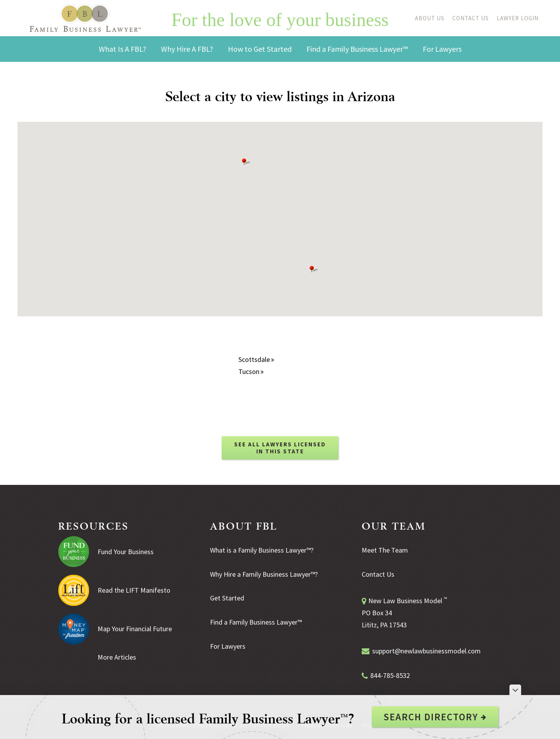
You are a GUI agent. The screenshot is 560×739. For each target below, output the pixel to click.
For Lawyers (228, 646)
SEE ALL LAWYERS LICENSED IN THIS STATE (280, 448)
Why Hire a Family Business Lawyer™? (264, 574)
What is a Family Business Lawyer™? (262, 550)
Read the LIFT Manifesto (134, 590)
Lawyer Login (518, 18)
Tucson (251, 371)
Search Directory (435, 717)
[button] (314, 269)
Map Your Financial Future (135, 629)
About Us (430, 18)
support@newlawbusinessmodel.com (426, 651)
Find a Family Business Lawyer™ (256, 622)
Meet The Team (385, 550)
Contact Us (471, 18)
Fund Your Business (126, 552)
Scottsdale (256, 359)
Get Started (227, 598)
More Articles (117, 657)
